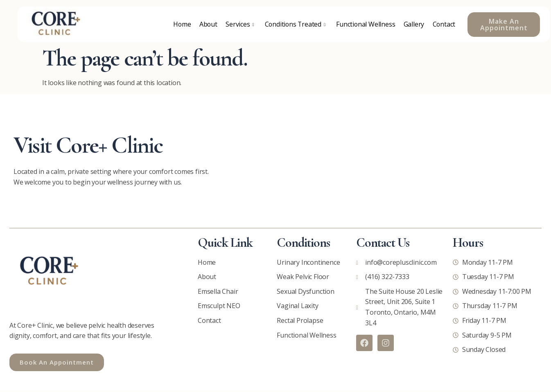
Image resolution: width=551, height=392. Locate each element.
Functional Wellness (365, 24)
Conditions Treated (294, 25)
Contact (444, 24)
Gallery (414, 24)
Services (238, 25)
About (207, 24)
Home (180, 24)
